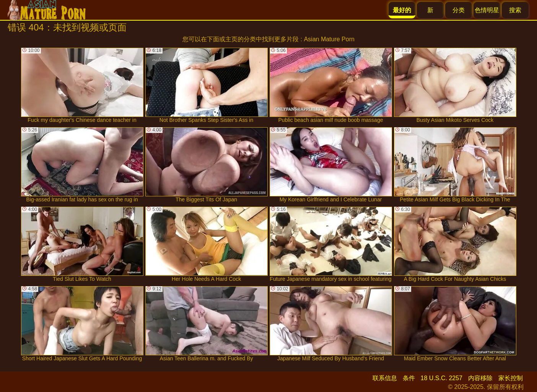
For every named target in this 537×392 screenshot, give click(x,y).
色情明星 (487, 10)
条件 (409, 378)
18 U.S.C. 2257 (442, 378)
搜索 (515, 10)
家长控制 (511, 378)
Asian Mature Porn (329, 39)
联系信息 (385, 378)
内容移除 (480, 378)
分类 (459, 10)
